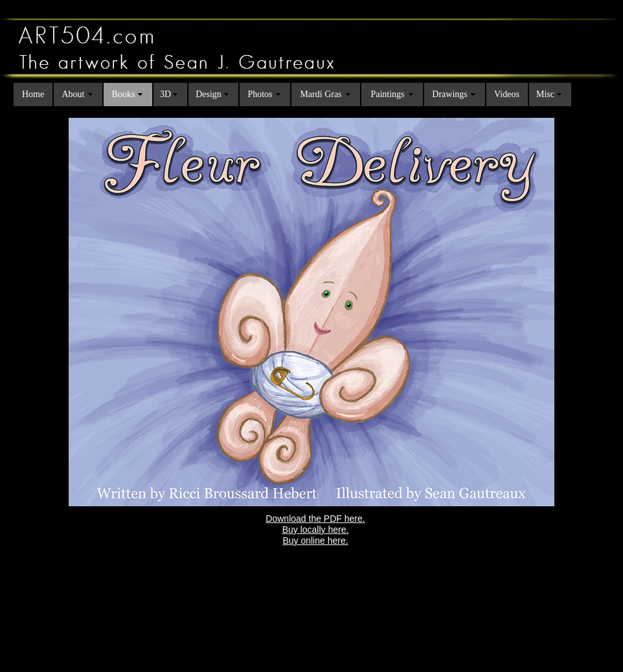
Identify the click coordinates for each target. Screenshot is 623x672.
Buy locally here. (316, 530)
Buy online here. (315, 541)
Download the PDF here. (315, 519)
